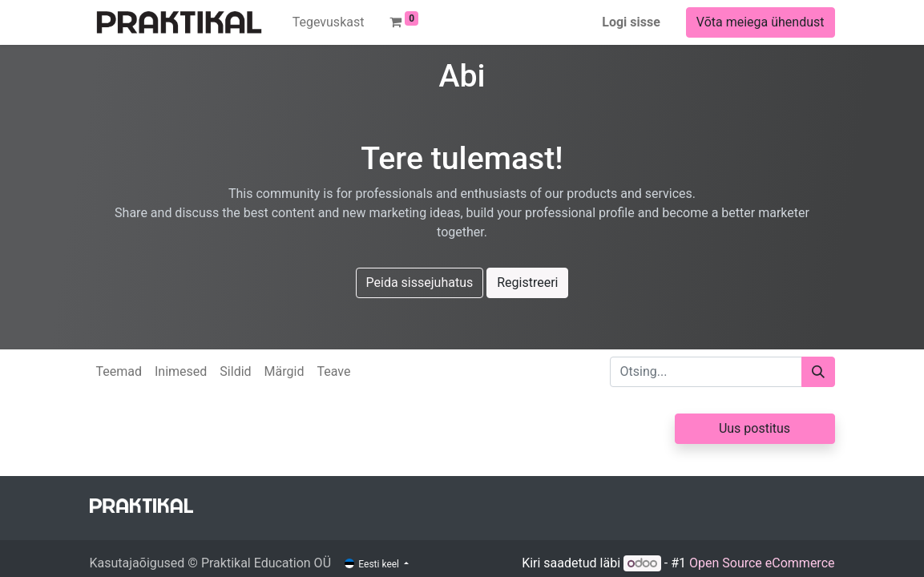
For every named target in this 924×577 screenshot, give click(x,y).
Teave (333, 371)
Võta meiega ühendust (761, 22)
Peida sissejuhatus (420, 282)
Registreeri (527, 282)
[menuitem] (329, 22)
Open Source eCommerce (762, 563)
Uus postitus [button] (755, 428)
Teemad (119, 371)
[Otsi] (818, 372)
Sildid (235, 371)
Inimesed (181, 371)
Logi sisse (631, 22)
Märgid (284, 371)
